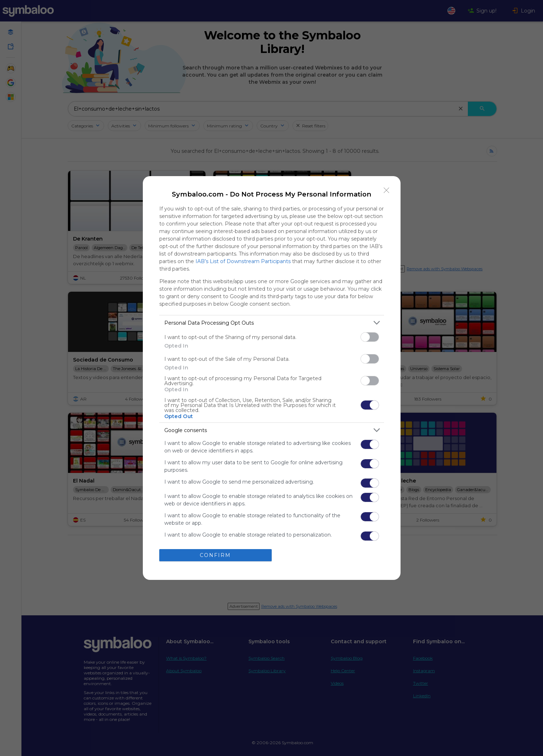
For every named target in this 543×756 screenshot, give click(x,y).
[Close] (387, 190)
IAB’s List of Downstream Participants (243, 261)
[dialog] (272, 378)
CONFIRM (215, 555)
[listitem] (272, 323)
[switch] (370, 337)
